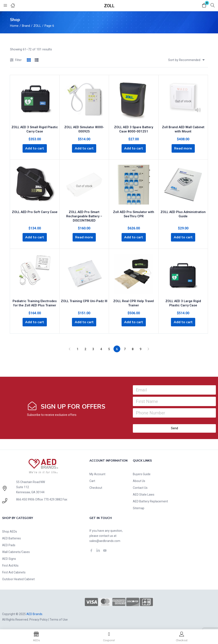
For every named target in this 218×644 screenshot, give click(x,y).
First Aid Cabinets (14, 572)
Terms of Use (59, 619)
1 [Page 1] (77, 349)
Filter (16, 60)
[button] (204, 6)
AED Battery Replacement (150, 501)
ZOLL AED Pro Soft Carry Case (35, 211)
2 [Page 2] (85, 349)
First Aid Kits (10, 565)
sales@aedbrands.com (105, 540)
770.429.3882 (53, 499)
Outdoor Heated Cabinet (18, 579)
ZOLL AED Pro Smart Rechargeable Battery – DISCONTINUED (84, 215)
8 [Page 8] (133, 349)
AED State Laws (144, 494)
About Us (139, 481)
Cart (92, 481)
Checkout (96, 487)
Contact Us (140, 487)
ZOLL (37, 26)
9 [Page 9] (141, 349)
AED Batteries (11, 538)
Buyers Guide (142, 474)
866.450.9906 (25, 499)
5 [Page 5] (109, 349)
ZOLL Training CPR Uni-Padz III (84, 300)
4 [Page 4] (101, 349)
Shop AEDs (10, 531)
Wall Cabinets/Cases (16, 552)
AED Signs (9, 558)
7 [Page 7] (125, 349)
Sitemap (139, 508)
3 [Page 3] (93, 349)
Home (14, 26)
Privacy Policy (39, 619)
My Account (97, 474)
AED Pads (9, 545)
